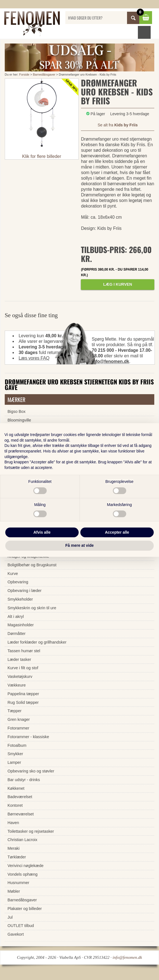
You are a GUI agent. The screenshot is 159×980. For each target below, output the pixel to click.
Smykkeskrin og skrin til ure (32, 608)
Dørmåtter (17, 634)
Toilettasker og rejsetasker (31, 831)
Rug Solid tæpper (23, 702)
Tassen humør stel (24, 651)
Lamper (14, 762)
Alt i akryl (16, 617)
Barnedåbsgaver (44, 74)
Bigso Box (17, 411)
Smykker (15, 754)
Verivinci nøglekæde (26, 866)
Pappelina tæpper (23, 694)
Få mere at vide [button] (79, 545)
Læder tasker (19, 659)
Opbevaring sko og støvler (31, 771)
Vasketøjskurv (20, 676)
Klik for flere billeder (42, 156)
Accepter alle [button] (117, 532)
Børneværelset (21, 814)
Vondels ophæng (23, 874)
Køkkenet (16, 788)
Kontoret (15, 805)
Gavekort (16, 934)
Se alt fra (118, 125)
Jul (10, 917)
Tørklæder (17, 857)
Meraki (13, 848)
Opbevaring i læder (24, 591)
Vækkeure (17, 685)
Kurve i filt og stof (23, 668)
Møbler (14, 891)
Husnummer (18, 883)
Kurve (13, 574)
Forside (24, 74)
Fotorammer (18, 728)
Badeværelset (20, 797)
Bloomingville (19, 420)
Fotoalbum (17, 745)
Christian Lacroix (22, 840)
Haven (13, 823)
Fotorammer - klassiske (28, 737)
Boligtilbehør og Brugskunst (32, 565)
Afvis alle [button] (42, 532)
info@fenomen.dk (110, 361)
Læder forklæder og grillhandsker (37, 642)
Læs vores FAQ (34, 358)
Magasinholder (21, 625)
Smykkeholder (20, 599)
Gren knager (19, 719)
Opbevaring (18, 582)
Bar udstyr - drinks (24, 780)
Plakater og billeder (25, 909)
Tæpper (14, 711)
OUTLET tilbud (21, 926)
